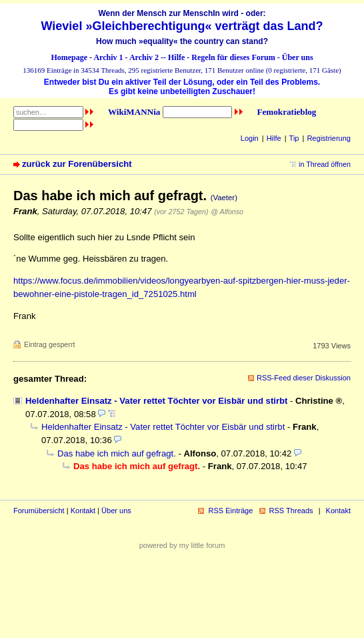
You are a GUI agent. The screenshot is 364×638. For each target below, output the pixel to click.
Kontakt (83, 511)
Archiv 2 (144, 57)
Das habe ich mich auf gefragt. (117, 453)
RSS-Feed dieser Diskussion (304, 378)
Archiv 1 (108, 57)
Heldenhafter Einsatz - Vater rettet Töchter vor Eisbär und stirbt (156, 401)
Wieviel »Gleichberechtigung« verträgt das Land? (182, 26)
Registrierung (329, 138)
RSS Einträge (230, 511)
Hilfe (176, 57)
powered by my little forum (182, 545)
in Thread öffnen (325, 164)
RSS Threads (291, 511)
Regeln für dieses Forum (233, 57)
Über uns (298, 57)
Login (250, 138)
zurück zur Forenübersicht (77, 164)
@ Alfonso (227, 212)
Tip (294, 138)
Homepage (69, 57)
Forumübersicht (39, 511)
